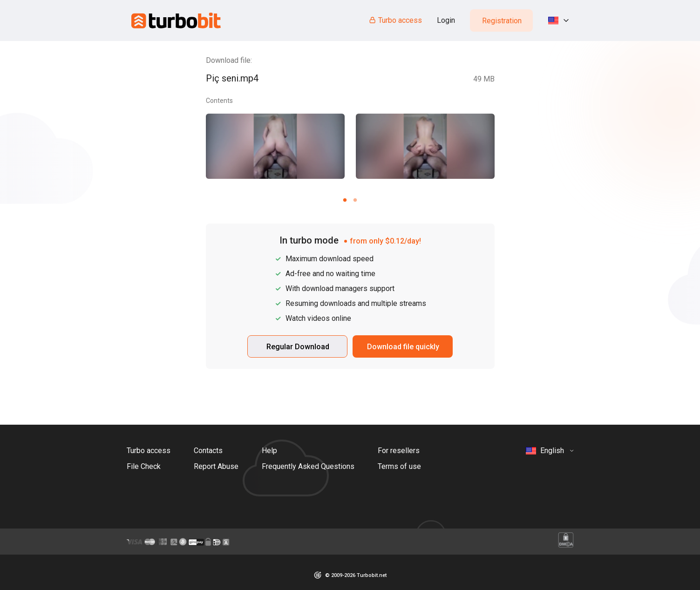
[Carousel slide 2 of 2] (355, 200)
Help (269, 451)
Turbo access (395, 20)
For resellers (399, 451)
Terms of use (399, 466)
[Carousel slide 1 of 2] (345, 200)
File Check (144, 466)
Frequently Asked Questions (308, 466)
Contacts (208, 451)
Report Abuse (216, 466)
